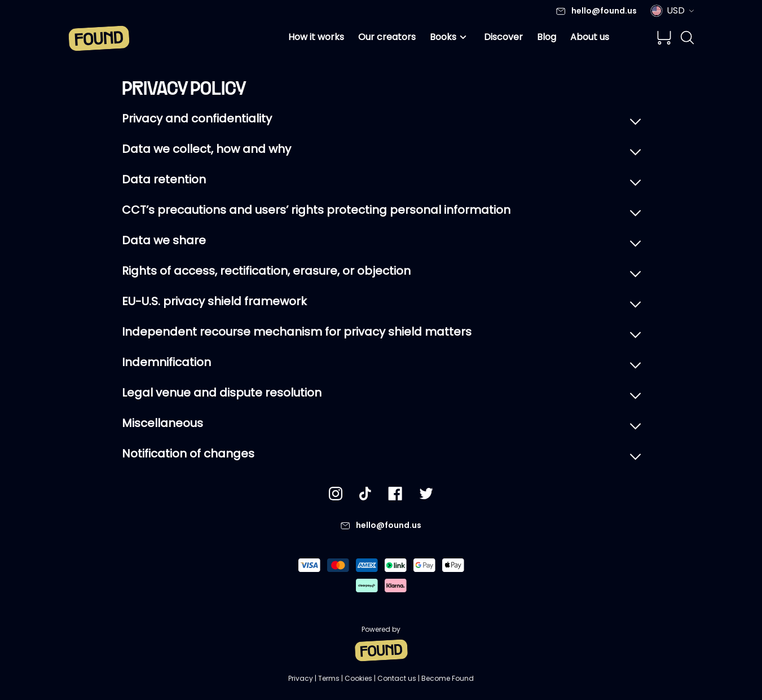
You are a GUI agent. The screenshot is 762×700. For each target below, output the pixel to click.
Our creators (387, 37)
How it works (316, 37)
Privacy (301, 678)
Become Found (448, 678)
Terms (329, 678)
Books (450, 37)
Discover (503, 37)
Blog (547, 37)
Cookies (358, 678)
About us (590, 37)
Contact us (397, 678)
